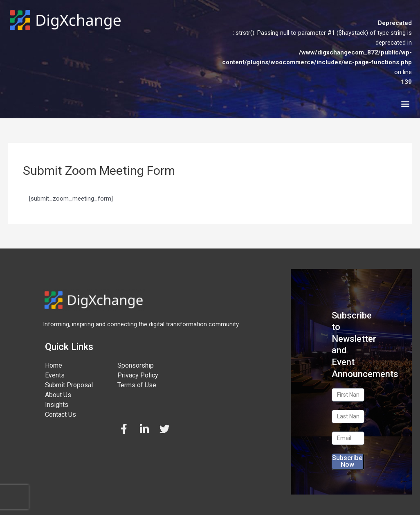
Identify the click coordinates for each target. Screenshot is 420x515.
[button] (405, 103)
